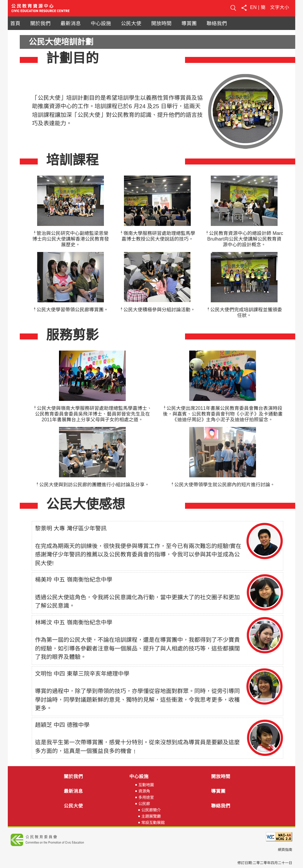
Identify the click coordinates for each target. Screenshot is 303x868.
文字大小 (280, 7)
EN (253, 7)
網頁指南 (285, 850)
